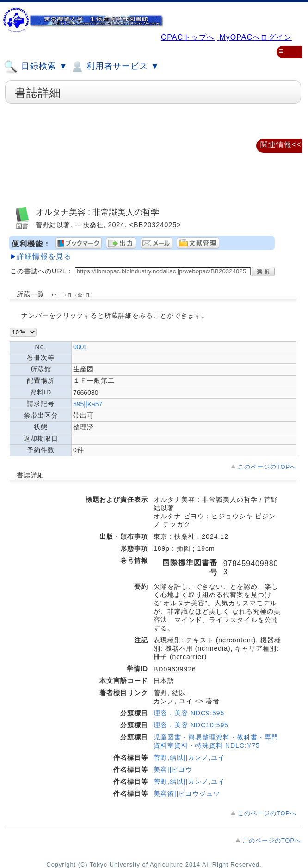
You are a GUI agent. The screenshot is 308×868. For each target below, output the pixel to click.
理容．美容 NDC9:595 (189, 713)
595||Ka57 (88, 404)
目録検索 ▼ (36, 67)
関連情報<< (281, 145)
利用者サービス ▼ (114, 67)
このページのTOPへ (267, 467)
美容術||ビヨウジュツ (187, 794)
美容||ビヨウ (173, 770)
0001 (80, 347)
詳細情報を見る (44, 256)
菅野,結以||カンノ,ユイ (189, 757)
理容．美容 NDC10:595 (191, 725)
